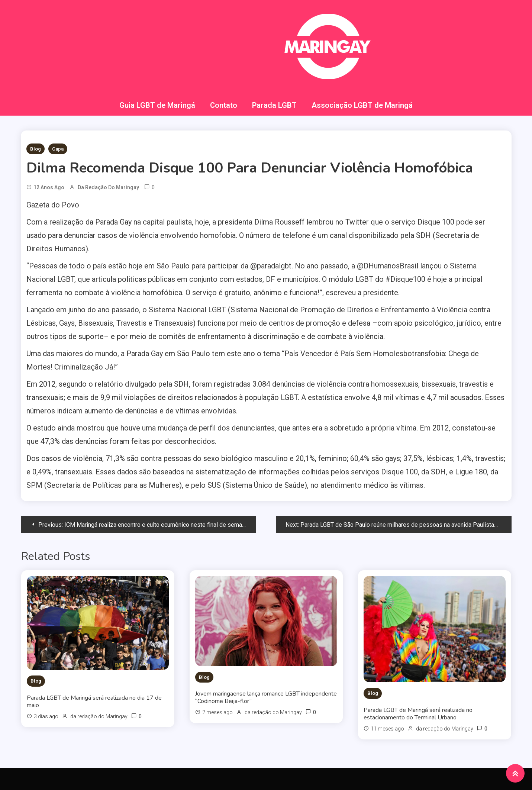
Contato (224, 105)
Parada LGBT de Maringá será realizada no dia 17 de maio (94, 702)
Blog (36, 149)
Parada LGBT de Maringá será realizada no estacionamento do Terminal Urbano (418, 714)
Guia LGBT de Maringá (157, 105)
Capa (58, 149)
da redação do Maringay (108, 187)
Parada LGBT (274, 105)
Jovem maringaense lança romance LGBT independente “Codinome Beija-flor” (266, 697)
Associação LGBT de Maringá (362, 105)
